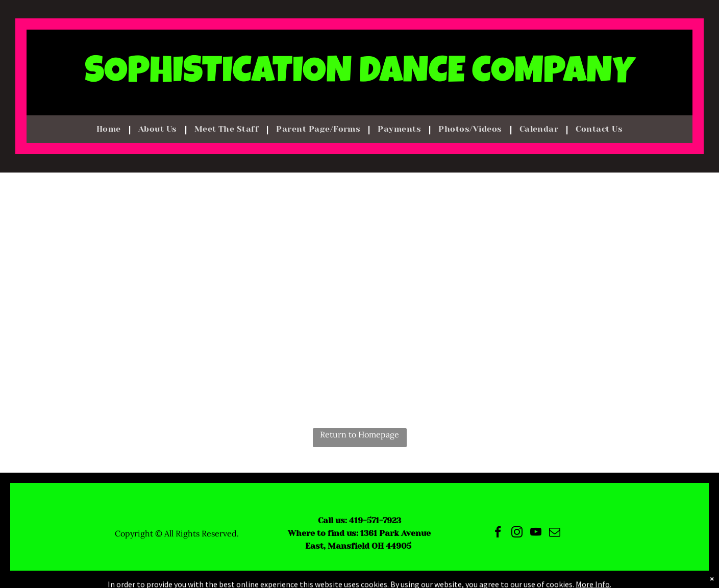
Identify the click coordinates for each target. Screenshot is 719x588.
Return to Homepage (359, 434)
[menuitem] (110, 129)
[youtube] (536, 533)
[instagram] (517, 533)
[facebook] (498, 533)
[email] (555, 533)
